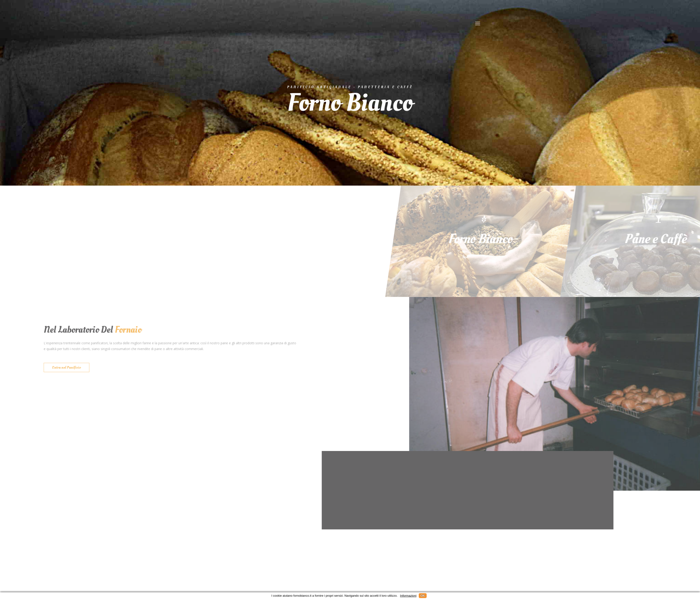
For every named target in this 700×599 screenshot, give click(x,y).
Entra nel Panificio (65, 367)
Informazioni (408, 596)
